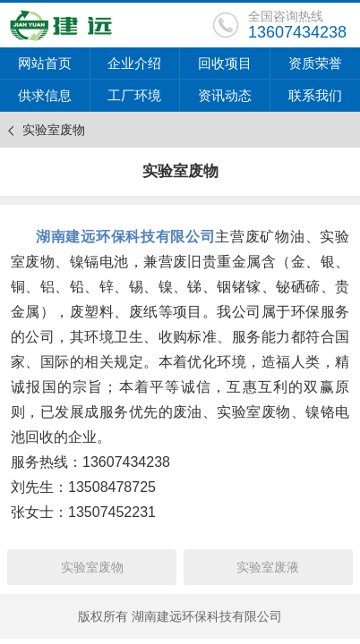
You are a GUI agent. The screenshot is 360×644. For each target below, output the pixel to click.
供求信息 (45, 95)
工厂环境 (134, 95)
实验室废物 (92, 567)
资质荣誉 (315, 63)
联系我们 (315, 95)
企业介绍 (134, 63)
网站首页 (45, 63)
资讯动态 (225, 95)
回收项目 (225, 63)
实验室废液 (268, 567)
